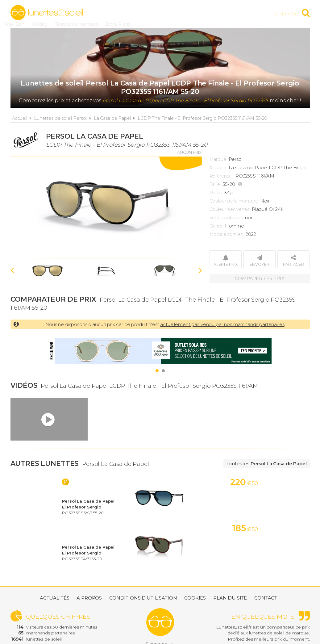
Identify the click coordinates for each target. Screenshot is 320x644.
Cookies (195, 568)
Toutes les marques (188, 14)
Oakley (151, 14)
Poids (216, 193)
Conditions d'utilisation (143, 568)
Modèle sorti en (226, 234)
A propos (89, 568)
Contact (266, 568)
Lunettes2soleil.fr (47, 13)
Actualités (55, 568)
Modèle (218, 168)
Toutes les (267, 464)
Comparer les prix (260, 278)
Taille (215, 184)
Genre (216, 226)
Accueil (20, 118)
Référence (221, 176)
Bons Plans (229, 14)
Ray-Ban (126, 14)
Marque (218, 159)
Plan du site (230, 568)
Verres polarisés (226, 218)
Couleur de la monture (234, 201)
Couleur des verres (229, 209)
